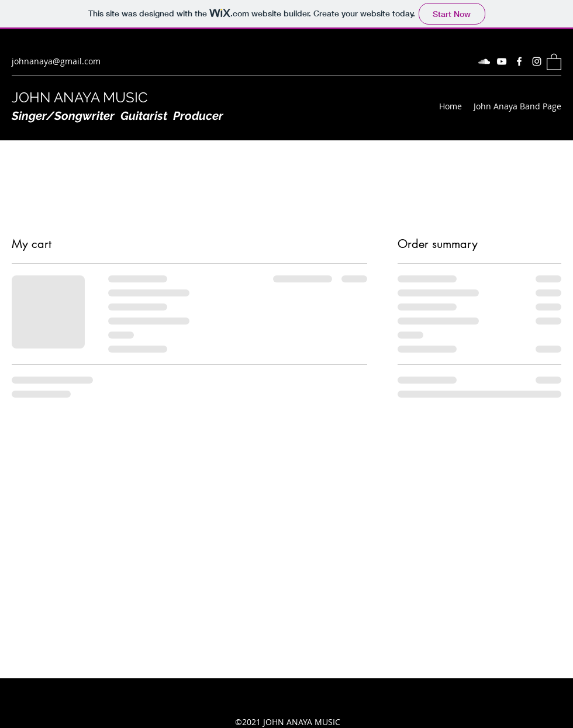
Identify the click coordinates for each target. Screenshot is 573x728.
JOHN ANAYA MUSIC (80, 97)
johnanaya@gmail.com (56, 61)
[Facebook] (519, 61)
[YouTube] (502, 61)
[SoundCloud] (484, 61)
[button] (554, 61)
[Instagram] (537, 61)
